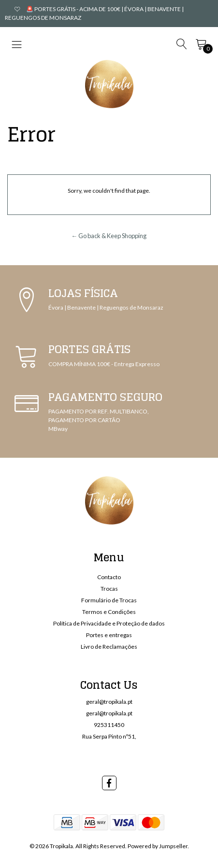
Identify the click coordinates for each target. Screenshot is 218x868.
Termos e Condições (109, 612)
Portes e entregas (109, 635)
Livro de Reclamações (109, 647)
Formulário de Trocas (109, 600)
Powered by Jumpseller (158, 846)
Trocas (109, 589)
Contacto (109, 577)
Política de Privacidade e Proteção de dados (109, 623)
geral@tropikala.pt (109, 702)
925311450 (109, 725)
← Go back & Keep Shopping (109, 236)
